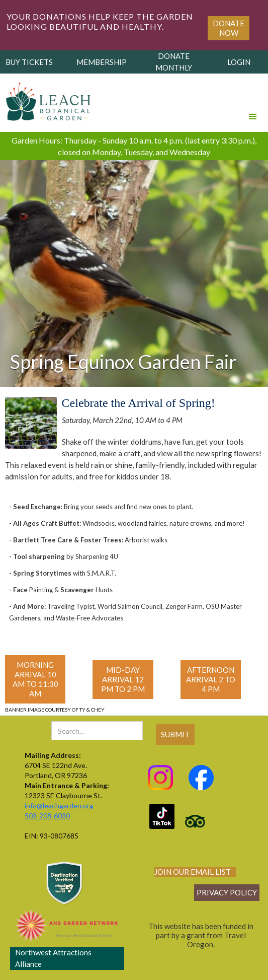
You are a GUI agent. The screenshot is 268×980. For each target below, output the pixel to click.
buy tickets (29, 62)
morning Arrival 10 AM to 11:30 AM (35, 679)
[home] (46, 99)
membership (102, 62)
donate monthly (174, 62)
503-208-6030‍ (47, 816)
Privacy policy (227, 892)
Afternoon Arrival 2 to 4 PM (211, 679)
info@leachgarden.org (59, 806)
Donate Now (229, 28)
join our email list (193, 872)
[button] (253, 103)
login (239, 62)
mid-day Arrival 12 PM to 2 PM (123, 679)
